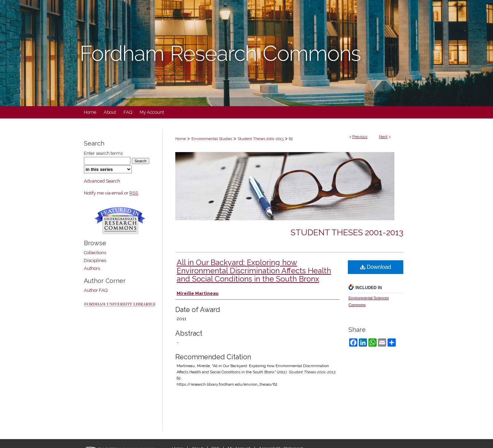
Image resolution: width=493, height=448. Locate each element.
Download (376, 267)
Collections (95, 253)
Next (383, 137)
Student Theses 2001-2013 (261, 139)
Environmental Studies (212, 139)
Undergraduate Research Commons (120, 221)
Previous (360, 137)
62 (291, 139)
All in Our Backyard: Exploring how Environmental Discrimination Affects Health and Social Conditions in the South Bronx (254, 271)
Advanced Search (102, 181)
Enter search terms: (104, 153)
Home (181, 139)
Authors (92, 268)
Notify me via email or (111, 193)
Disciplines (95, 260)
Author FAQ (96, 290)
